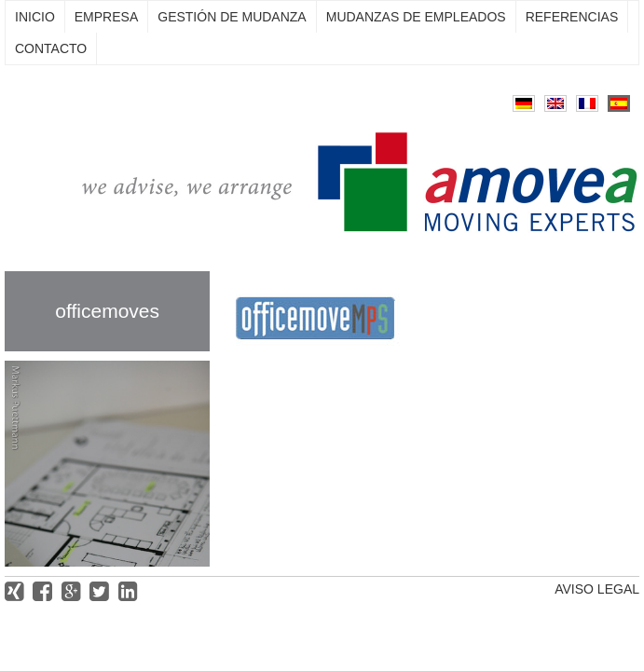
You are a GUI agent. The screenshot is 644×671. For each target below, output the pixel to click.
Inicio (35, 17)
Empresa (106, 17)
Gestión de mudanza (232, 17)
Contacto (51, 48)
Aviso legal (597, 589)
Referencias (572, 17)
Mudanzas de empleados (416, 17)
